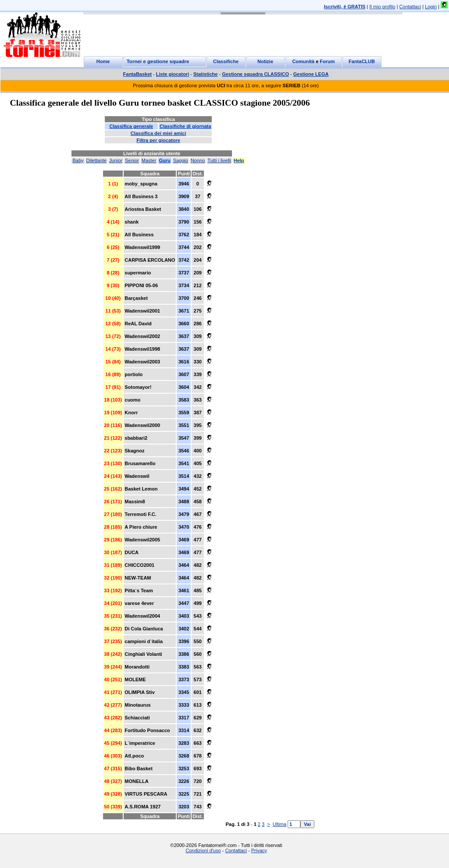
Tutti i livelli (219, 160)
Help (239, 160)
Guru (164, 160)
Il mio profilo (382, 7)
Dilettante (96, 160)
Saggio (181, 160)
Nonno (198, 160)
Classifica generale (131, 126)
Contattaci (410, 7)
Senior (132, 160)
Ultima (280, 824)
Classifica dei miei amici (159, 133)
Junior (116, 160)
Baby (78, 160)
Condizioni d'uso (203, 850)
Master (149, 160)
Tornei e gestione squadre (158, 61)
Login (431, 7)
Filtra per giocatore (158, 140)
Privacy (259, 850)
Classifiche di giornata (185, 126)
